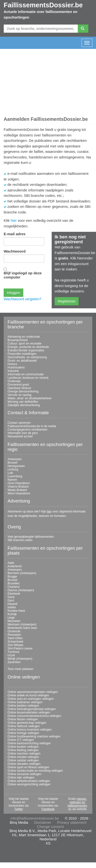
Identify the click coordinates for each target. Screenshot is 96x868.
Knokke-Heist (16, 611)
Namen (12, 480)
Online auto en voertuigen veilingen (31, 699)
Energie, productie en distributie (28, 347)
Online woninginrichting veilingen (29, 784)
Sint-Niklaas (15, 645)
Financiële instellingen (22, 354)
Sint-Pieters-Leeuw (20, 648)
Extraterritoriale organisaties (26, 350)
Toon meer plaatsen (20, 669)
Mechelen (14, 621)
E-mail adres (15, 234)
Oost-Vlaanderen (19, 483)
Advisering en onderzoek (24, 337)
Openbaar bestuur (19, 388)
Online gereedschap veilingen (27, 723)
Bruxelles (14, 583)
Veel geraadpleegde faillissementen (31, 537)
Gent (11, 601)
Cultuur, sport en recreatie (24, 344)
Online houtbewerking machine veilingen (34, 736)
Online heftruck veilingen (24, 726)
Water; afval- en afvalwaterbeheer (30, 398)
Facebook (48, 809)
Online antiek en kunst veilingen (28, 695)
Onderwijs (14, 381)
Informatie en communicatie (26, 374)
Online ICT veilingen (21, 740)
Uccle (11, 655)
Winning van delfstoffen (23, 402)
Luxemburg (15, 476)
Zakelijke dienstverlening (24, 405)
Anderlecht (15, 566)
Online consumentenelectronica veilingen (34, 716)
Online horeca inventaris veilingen (30, 730)
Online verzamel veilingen (24, 774)
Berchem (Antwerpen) (22, 573)
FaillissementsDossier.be (43, 5)
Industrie (13, 371)
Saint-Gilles (15, 638)
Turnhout (13, 652)
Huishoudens (16, 367)
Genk (11, 597)
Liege (11, 618)
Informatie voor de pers (23, 433)
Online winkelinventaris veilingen (29, 781)
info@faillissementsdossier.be (35, 818)
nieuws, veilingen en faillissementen (77, 802)
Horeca (12, 364)
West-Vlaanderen (19, 493)
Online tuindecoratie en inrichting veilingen (35, 771)
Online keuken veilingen (23, 747)
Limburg (13, 469)
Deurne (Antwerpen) (21, 590)
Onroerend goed (18, 385)
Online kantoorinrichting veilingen (29, 743)
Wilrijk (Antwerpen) (20, 659)
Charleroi (14, 587)
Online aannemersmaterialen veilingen (33, 692)
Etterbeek (14, 594)
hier (14, 220)
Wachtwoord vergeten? (23, 299)
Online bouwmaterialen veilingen (29, 712)
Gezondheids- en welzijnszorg (27, 357)
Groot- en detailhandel (22, 361)
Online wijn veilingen (21, 778)
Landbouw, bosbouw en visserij (28, 378)
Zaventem (14, 662)
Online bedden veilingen (23, 706)
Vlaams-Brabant (18, 487)
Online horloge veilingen (23, 733)
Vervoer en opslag (19, 395)
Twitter (18, 809)
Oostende (14, 631)
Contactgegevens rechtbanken (28, 430)
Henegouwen (16, 466)
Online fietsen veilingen (23, 719)
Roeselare (14, 635)
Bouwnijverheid (18, 340)
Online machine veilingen (24, 754)
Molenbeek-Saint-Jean (22, 628)
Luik (10, 473)
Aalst (11, 563)
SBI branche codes (20, 540)
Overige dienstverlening (23, 391)
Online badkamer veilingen (25, 702)
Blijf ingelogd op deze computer (23, 275)
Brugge (12, 577)
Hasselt (12, 604)
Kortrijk (12, 614)
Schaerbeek (15, 642)
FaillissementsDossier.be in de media (32, 426)
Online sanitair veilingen (23, 760)
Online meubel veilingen (23, 757)
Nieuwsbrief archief (20, 436)
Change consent (50, 827)
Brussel (12, 463)
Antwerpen (15, 459)
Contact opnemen (19, 423)
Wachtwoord (15, 251)
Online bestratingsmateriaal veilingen (32, 709)
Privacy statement (72, 822)
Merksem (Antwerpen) (22, 624)
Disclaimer (43, 822)
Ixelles (12, 607)
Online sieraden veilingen (24, 764)
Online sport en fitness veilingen (28, 767)
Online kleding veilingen (23, 750)
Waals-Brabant (17, 490)
